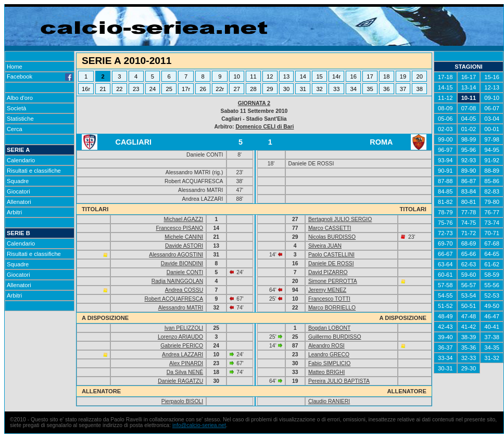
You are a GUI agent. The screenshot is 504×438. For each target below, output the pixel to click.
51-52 (445, 306)
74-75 (469, 223)
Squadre (18, 181)
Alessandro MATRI (181, 308)
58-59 (492, 275)
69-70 (445, 243)
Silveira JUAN (325, 246)
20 (420, 76)
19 (403, 76)
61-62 (492, 264)
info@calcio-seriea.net (199, 425)
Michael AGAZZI (184, 219)
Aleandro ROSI (326, 346)
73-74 (492, 223)
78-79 (445, 212)
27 (237, 89)
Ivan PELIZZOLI (184, 328)
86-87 (469, 181)
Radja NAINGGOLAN (177, 281)
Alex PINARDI (186, 363)
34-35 (492, 347)
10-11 (469, 98)
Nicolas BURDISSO (332, 237)
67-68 (492, 243)
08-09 (445, 108)
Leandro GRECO (329, 355)
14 (303, 76)
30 (286, 89)
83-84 (469, 191)
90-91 (445, 171)
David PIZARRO (328, 272)
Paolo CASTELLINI (331, 255)
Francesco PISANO (179, 228)
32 (319, 89)
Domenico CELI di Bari (264, 127)
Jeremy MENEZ (327, 290)
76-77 (492, 212)
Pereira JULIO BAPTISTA (339, 381)
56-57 (469, 285)
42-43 (445, 327)
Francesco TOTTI (329, 299)
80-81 (469, 202)
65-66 (469, 254)
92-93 (469, 160)
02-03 (445, 129)
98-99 (469, 139)
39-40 (445, 337)
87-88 (445, 181)
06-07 (492, 108)
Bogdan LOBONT (329, 328)
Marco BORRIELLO (332, 308)
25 (169, 89)
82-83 (492, 191)
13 (286, 76)
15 (319, 76)
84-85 (445, 191)
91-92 (492, 160)
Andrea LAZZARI (182, 355)
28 (253, 89)
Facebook (40, 76)
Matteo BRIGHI (326, 372)
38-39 (469, 337)
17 (370, 76)
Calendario (21, 160)
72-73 (445, 233)
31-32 (492, 358)
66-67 (445, 254)
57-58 (445, 285)
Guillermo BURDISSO (335, 337)
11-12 (445, 98)
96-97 (445, 150)
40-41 (492, 327)
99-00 (445, 139)
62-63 (469, 264)
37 (403, 89)
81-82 (445, 202)
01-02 (469, 129)
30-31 (445, 368)
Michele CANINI (184, 237)
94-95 (492, 150)
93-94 (445, 160)
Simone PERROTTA (333, 281)
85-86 (492, 181)
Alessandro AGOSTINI (176, 255)
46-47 (492, 316)
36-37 (445, 347)
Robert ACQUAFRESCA (174, 299)
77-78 (469, 212)
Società (16, 108)
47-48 (469, 316)
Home (15, 67)
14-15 (445, 87)
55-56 (492, 285)
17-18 (445, 77)
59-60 (469, 275)
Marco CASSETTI (330, 228)
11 (253, 76)
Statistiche (20, 119)
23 (136, 89)
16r (86, 89)
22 (119, 89)
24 (153, 89)
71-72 (469, 233)
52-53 (492, 295)
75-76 (445, 223)
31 (303, 89)
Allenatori (19, 202)
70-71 (492, 233)
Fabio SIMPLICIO (329, 363)
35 (370, 89)
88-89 (492, 171)
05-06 (445, 119)
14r (336, 76)
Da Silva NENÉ (185, 372)
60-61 (445, 275)
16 (353, 76)
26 (203, 89)
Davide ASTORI (184, 246)
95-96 (469, 150)
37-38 (492, 337)
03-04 (492, 119)
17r (186, 89)
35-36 (469, 347)
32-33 (469, 358)
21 (103, 89)
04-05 (469, 119)
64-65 (492, 254)
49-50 (492, 306)
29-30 (469, 368)
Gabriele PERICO (182, 346)
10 (237, 76)
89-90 (469, 171)
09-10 (492, 98)
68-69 (469, 243)
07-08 (469, 108)
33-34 (445, 358)
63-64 (445, 264)
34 (353, 89)
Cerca (15, 129)
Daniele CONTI (185, 272)
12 (270, 76)
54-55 (445, 295)
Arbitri (14, 212)
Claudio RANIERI (329, 401)
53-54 (469, 295)
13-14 (469, 87)
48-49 (445, 316)
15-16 (492, 77)
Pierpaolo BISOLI (182, 401)
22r (220, 89)
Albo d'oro (20, 98)
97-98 (492, 139)
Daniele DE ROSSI (331, 263)
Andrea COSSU (184, 290)
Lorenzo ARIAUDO (180, 337)
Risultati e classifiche (34, 171)
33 (336, 89)
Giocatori (18, 191)
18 (386, 76)
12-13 (492, 87)
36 (386, 89)
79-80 (492, 202)
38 (420, 89)
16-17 (469, 77)
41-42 (469, 327)
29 (270, 89)
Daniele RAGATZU (180, 381)
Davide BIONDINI (182, 263)
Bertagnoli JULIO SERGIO (340, 219)
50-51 (469, 306)
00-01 (492, 129)
